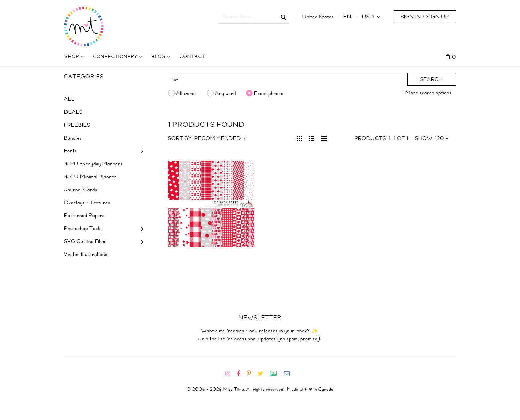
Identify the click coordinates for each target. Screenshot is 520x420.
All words (187, 93)
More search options (428, 93)
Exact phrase (269, 93)
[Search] (285, 80)
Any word (226, 93)
